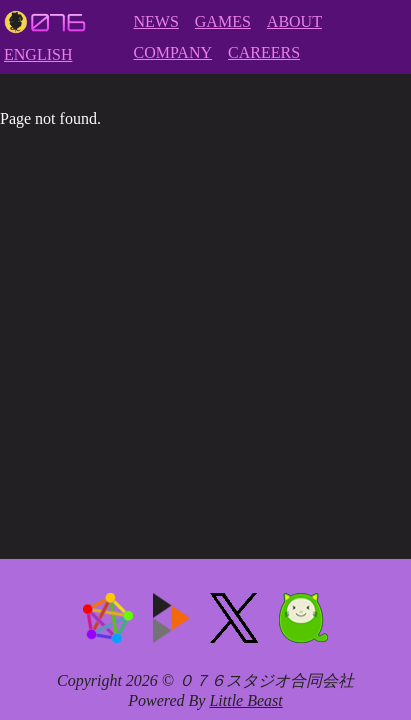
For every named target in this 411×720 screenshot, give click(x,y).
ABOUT (294, 21)
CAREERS (264, 52)
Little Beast (245, 700)
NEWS (155, 21)
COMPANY (172, 52)
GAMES (223, 21)
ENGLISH (38, 54)
